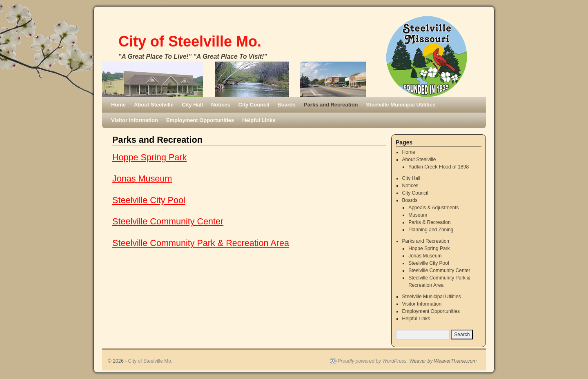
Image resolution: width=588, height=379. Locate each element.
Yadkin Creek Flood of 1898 (439, 167)
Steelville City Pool (149, 200)
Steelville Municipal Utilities (401, 105)
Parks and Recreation (331, 105)
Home (118, 105)
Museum (418, 215)
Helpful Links (259, 120)
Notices (221, 105)
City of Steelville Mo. (190, 41)
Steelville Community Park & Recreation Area (201, 243)
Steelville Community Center (168, 221)
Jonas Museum (142, 178)
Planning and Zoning (431, 230)
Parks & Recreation (429, 222)
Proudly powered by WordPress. (373, 361)
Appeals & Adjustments (433, 208)
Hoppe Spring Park (149, 157)
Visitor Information (135, 120)
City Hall (192, 105)
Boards (286, 105)
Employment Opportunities (200, 120)
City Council (254, 105)
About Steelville (154, 105)
